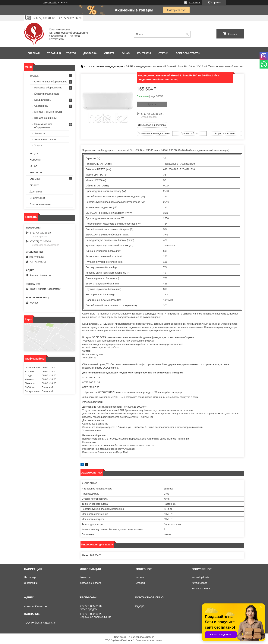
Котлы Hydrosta (200, 577)
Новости (35, 159)
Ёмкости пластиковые (47, 94)
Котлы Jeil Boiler (201, 589)
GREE (129, 66)
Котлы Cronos (199, 583)
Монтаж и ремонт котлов (48, 112)
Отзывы (35, 179)
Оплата (109, 53)
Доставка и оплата (90, 583)
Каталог (140, 577)
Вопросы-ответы (188, 53)
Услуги (71, 53)
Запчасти (40, 133)
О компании (31, 583)
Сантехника (41, 106)
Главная (34, 53)
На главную (31, 577)
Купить (152, 104)
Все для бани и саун (46, 118)
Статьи (163, 53)
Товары (53, 53)
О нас (126, 53)
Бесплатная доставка (154, 125)
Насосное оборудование (48, 88)
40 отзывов (194, 3)
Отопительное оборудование (51, 82)
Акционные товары (45, 139)
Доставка (90, 53)
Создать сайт (50, 3)
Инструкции (37, 198)
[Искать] (187, 34)
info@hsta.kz (37, 257)
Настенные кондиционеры (107, 66)
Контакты (144, 53)
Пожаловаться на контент (149, 640)
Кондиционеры (43, 100)
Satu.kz (150, 637)
